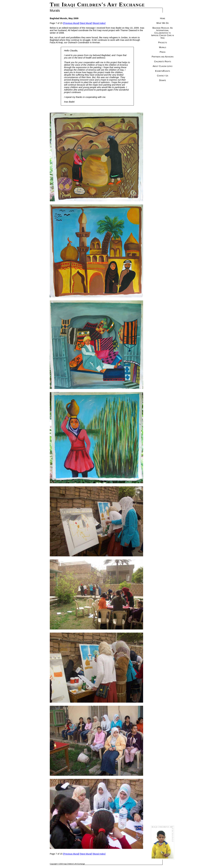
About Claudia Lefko (162, 66)
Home (162, 18)
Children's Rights (163, 61)
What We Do (162, 23)
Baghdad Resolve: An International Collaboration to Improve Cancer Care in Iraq (163, 33)
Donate (163, 80)
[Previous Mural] (71, 23)
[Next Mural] (86, 23)
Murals (162, 47)
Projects (163, 42)
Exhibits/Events (162, 71)
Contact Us (163, 76)
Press (163, 52)
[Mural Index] (99, 23)
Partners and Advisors (163, 57)
